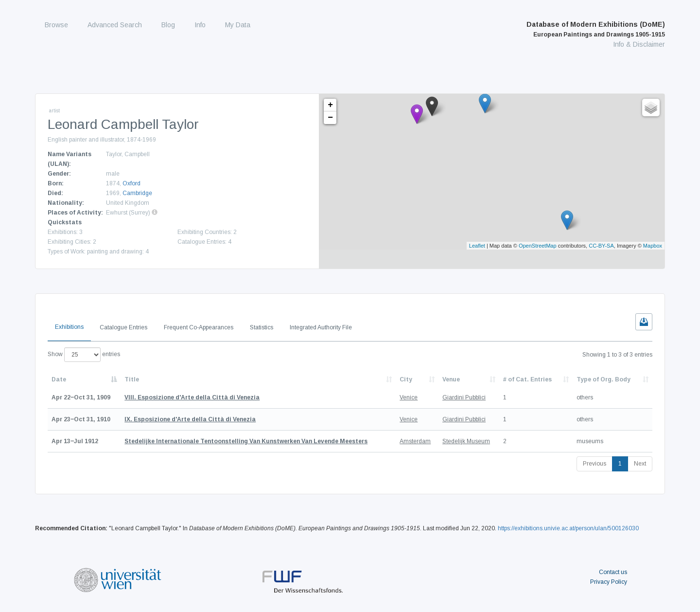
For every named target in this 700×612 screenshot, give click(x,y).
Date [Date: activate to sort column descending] (59, 379)
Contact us (613, 572)
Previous (595, 464)
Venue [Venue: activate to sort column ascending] (451, 379)
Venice (409, 397)
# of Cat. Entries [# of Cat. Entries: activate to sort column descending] (527, 379)
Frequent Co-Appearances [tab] (199, 327)
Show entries (84, 355)
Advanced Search (115, 25)
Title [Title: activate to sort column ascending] (132, 379)
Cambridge (137, 193)
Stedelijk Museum (466, 441)
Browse (56, 25)
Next (640, 464)
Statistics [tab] (262, 327)
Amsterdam (415, 441)
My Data (238, 25)
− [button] (330, 118)
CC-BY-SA (601, 246)
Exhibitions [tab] (69, 327)
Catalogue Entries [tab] (123, 327)
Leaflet (477, 246)
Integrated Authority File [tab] (321, 327)
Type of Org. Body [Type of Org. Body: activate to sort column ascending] (604, 379)
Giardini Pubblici (464, 397)
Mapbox (653, 246)
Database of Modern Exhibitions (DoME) (596, 29)
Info (200, 25)
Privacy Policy (609, 582)
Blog (168, 25)
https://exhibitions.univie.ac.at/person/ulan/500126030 (568, 528)
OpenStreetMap (538, 246)
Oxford (131, 183)
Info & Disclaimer (639, 44)
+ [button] (330, 105)
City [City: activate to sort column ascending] (406, 379)
